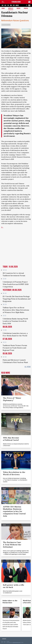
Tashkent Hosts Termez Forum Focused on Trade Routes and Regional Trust (15, 348)
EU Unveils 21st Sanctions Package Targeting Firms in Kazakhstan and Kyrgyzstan (17, 299)
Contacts (4, 639)
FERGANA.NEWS (16, 2)
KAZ (3, 5)
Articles (11, 9)
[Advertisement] (16, 248)
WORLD (17, 5)
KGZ (5, 5)
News (3, 9)
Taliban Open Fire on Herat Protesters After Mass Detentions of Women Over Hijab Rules (16, 310)
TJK (8, 5)
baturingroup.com (17, 643)
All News (28, 367)
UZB (14, 5)
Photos (26, 9)
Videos (19, 9)
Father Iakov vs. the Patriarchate (10, 602)
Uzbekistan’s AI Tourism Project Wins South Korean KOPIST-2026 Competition (16, 284)
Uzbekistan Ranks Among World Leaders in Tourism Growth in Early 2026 (15, 321)
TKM (11, 5)
